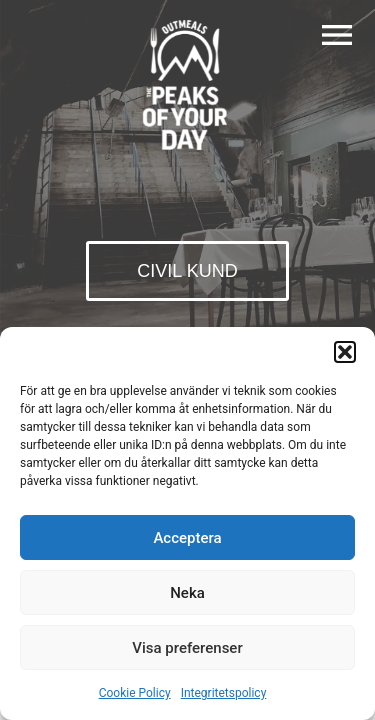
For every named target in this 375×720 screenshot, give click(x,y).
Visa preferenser (187, 648)
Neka (187, 593)
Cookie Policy (135, 693)
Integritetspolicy (224, 693)
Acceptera (187, 538)
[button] (345, 352)
